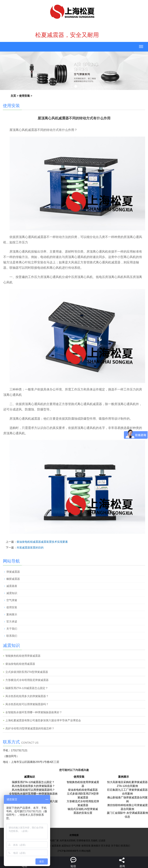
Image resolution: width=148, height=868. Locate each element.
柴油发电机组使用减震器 (20, 664)
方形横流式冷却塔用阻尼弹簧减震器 (27, 680)
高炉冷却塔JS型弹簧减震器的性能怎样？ (30, 728)
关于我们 (12, 629)
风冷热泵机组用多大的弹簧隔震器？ (27, 696)
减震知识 (12, 593)
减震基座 (12, 586)
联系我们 (12, 636)
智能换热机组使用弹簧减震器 (23, 656)
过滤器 (102, 841)
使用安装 (24, 96)
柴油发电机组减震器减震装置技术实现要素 (42, 542)
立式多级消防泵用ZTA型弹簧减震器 (27, 672)
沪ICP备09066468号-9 (69, 851)
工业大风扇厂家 (51, 841)
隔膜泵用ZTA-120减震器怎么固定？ (27, 688)
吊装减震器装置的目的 (30, 548)
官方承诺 (12, 622)
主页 (13, 96)
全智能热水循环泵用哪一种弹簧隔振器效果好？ (34, 712)
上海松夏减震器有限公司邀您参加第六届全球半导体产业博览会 (43, 720)
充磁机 (94, 841)
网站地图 (86, 851)
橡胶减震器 (13, 579)
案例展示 (12, 614)
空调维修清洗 (83, 841)
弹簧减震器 (13, 572)
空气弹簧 (12, 600)
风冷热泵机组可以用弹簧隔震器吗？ (27, 704)
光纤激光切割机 (68, 841)
